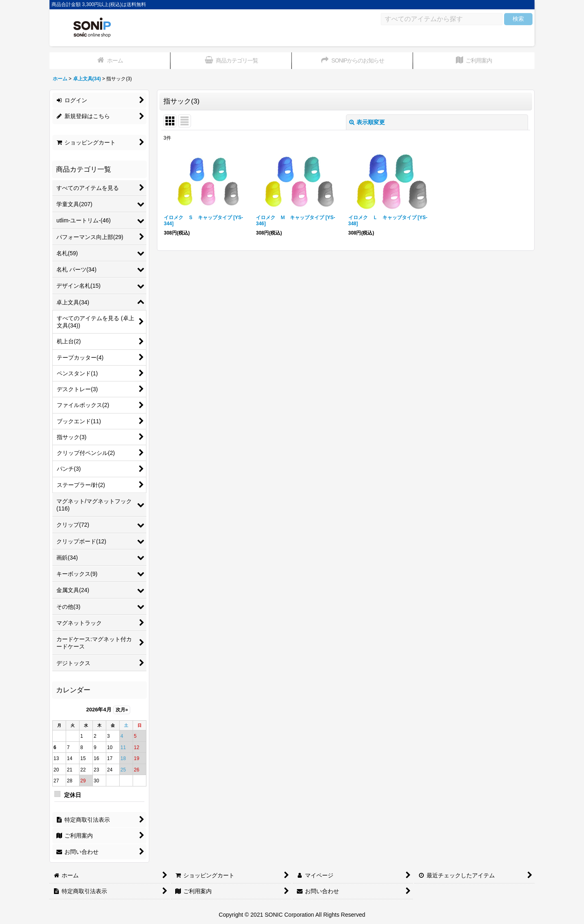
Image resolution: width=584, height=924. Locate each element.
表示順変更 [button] (367, 122)
